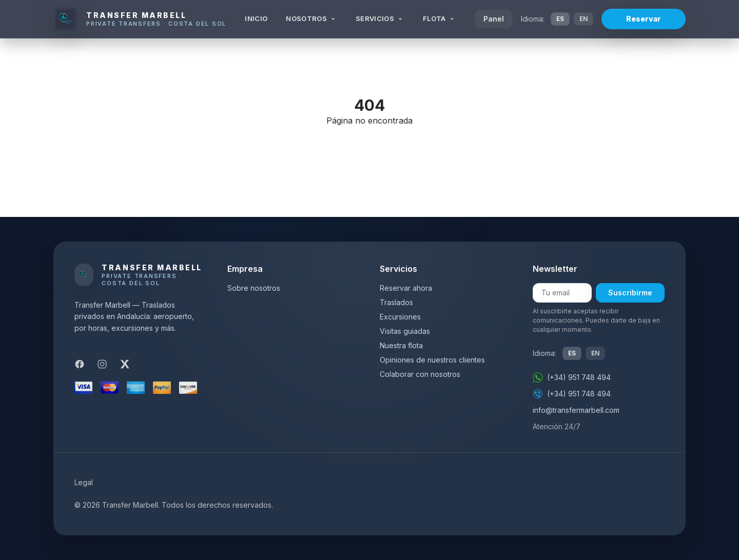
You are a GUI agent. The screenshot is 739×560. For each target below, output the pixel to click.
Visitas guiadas (405, 331)
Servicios (380, 19)
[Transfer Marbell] (140, 19)
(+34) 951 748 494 (572, 377)
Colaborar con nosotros (420, 374)
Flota (440, 19)
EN (584, 19)
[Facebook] (80, 364)
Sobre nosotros (254, 288)
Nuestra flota (401, 345)
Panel (494, 19)
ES (560, 19)
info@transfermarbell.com (576, 410)
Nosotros (312, 19)
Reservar (644, 19)
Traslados (396, 302)
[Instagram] (102, 364)
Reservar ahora (406, 288)
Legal (84, 482)
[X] (125, 364)
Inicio (256, 18)
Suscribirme (630, 293)
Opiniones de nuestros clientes (432, 360)
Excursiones (400, 317)
